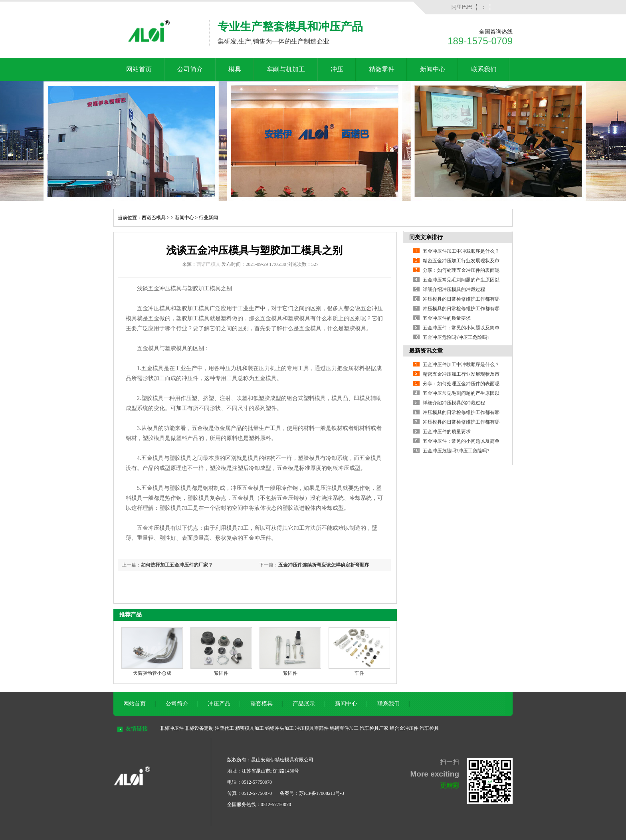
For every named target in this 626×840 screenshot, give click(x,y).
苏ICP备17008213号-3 (322, 793)
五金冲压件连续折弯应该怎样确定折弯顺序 (324, 565)
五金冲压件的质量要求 (447, 318)
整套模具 (261, 704)
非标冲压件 (172, 728)
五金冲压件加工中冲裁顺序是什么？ (461, 251)
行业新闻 (208, 218)
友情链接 (137, 729)
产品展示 (304, 704)
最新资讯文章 (426, 351)
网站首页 (139, 69)
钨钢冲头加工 (279, 728)
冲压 (337, 69)
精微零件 (382, 69)
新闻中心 (433, 69)
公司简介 (190, 69)
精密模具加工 (250, 728)
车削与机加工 (286, 69)
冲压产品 (219, 704)
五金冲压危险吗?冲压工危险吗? (456, 337)
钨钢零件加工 (344, 728)
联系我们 (484, 69)
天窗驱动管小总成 (152, 673)
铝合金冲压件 (404, 728)
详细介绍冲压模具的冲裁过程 (454, 289)
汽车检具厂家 (374, 728)
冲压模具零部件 (312, 728)
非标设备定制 (199, 728)
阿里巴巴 (462, 7)
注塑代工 (224, 728)
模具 (235, 69)
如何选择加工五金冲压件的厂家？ (177, 565)
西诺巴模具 (154, 218)
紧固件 (221, 673)
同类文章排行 (426, 237)
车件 (359, 673)
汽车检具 (429, 728)
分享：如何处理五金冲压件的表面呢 (461, 270)
